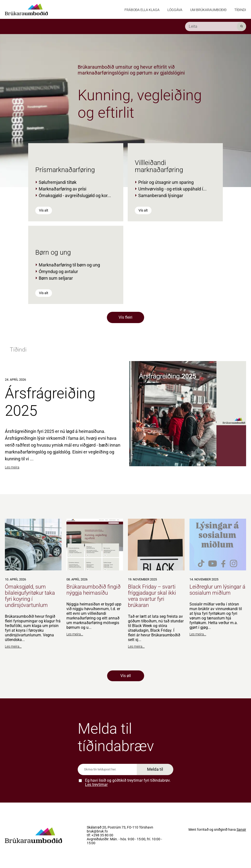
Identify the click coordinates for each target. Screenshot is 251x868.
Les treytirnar (96, 785)
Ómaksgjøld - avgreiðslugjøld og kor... (75, 195)
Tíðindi (240, 10)
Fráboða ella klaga (142, 10)
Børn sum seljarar (56, 278)
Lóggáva (175, 10)
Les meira (12, 467)
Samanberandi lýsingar (161, 195)
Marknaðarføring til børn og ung (69, 265)
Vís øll (126, 676)
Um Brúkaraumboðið (208, 10)
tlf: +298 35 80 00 (100, 835)
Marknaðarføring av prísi (63, 189)
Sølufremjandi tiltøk (58, 182)
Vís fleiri (125, 317)
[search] (216, 26)
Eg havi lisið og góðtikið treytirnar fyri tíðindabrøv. (128, 783)
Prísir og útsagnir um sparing (166, 182)
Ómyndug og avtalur (58, 271)
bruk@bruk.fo (97, 831)
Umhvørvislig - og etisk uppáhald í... (172, 189)
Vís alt (44, 210)
